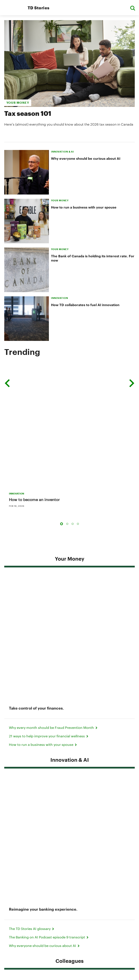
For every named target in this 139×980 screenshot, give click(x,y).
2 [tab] (67, 441)
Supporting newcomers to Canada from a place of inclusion (59, 825)
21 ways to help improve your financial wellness (49, 523)
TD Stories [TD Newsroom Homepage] (39, 8)
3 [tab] (73, 441)
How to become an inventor (34, 417)
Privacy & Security (70, 902)
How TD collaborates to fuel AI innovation (85, 305)
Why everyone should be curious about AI (86, 158)
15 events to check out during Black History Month (52, 754)
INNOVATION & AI (62, 152)
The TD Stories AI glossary (32, 586)
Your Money (70, 476)
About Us (69, 919)
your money (18, 103)
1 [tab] (62, 441)
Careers (69, 925)
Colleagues (69, 618)
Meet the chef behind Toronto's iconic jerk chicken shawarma (60, 745)
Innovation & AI (70, 547)
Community (70, 698)
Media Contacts (63, 868)
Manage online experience (69, 931)
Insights (69, 769)
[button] (133, 8)
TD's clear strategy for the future (37, 816)
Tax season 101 (28, 113)
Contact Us (93, 868)
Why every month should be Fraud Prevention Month (54, 515)
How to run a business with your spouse (84, 207)
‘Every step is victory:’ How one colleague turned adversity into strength (69, 683)
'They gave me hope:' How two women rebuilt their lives (56, 737)
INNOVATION (60, 298)
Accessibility (70, 914)
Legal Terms (69, 908)
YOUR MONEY (60, 200)
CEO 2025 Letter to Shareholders (38, 808)
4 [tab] (78, 441)
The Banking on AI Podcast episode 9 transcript (49, 594)
